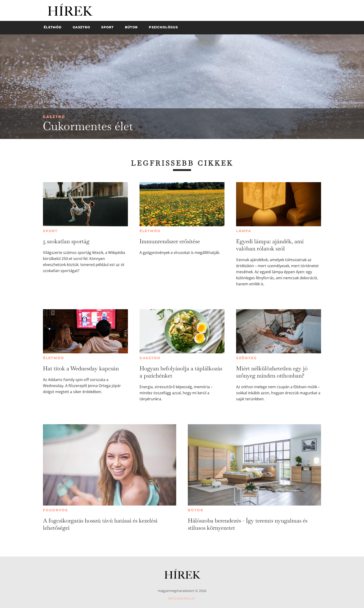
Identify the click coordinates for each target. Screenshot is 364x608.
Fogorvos (55, 510)
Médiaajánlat (182, 598)
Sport (50, 231)
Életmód (150, 231)
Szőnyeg (247, 358)
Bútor (196, 510)
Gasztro (54, 117)
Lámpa (244, 231)
